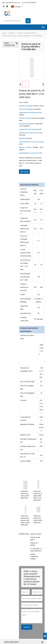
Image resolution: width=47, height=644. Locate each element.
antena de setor (35, 526)
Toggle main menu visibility (43, 26)
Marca (21, 103)
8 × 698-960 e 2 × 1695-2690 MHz (36, 540)
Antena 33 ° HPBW (37, 535)
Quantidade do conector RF (29, 154)
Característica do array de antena (31, 143)
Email (24, 170)
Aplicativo (22, 139)
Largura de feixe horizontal (29, 130)
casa (4, 33)
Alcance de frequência (27, 125)
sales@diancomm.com (13, 3)
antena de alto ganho (35, 531)
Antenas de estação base (26, 33)
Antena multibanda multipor (36, 546)
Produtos (12, 33)
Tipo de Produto (25, 119)
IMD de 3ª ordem (25, 148)
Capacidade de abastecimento (30, 113)
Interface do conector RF (28, 134)
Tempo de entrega (26, 110)
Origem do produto (26, 107)
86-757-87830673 (30, 3)
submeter (26, 615)
